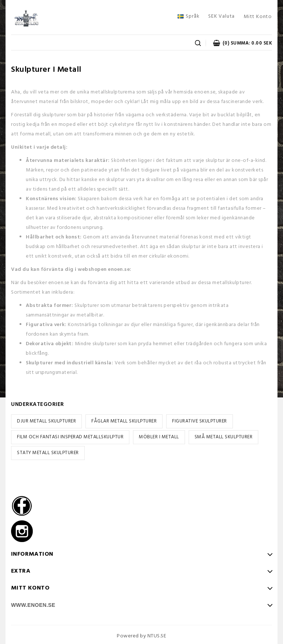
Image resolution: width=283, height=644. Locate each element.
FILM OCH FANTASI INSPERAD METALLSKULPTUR (70, 437)
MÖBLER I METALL (159, 437)
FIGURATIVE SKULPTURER (200, 421)
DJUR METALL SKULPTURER (46, 421)
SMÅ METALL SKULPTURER (224, 437)
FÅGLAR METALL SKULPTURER (124, 421)
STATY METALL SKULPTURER (48, 453)
